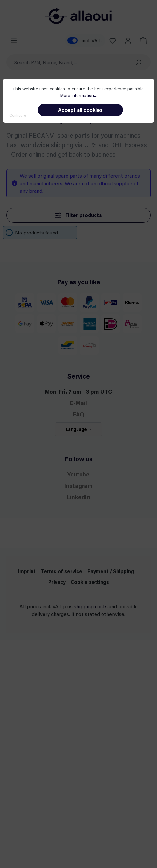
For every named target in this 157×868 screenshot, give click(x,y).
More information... (78, 95)
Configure (18, 115)
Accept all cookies (80, 110)
